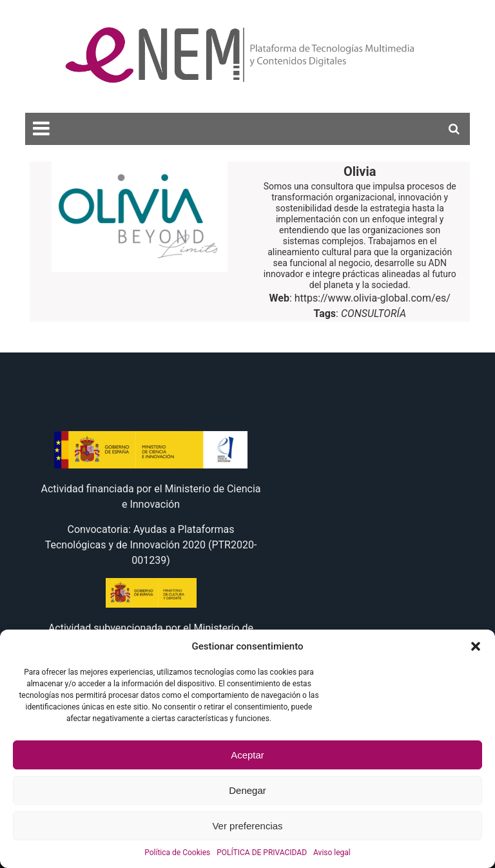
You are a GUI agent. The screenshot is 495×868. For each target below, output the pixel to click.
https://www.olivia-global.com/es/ (373, 298)
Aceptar (247, 755)
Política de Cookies (177, 853)
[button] (476, 646)
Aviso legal (332, 853)
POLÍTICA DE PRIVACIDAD (262, 853)
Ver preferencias (247, 826)
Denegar (247, 790)
